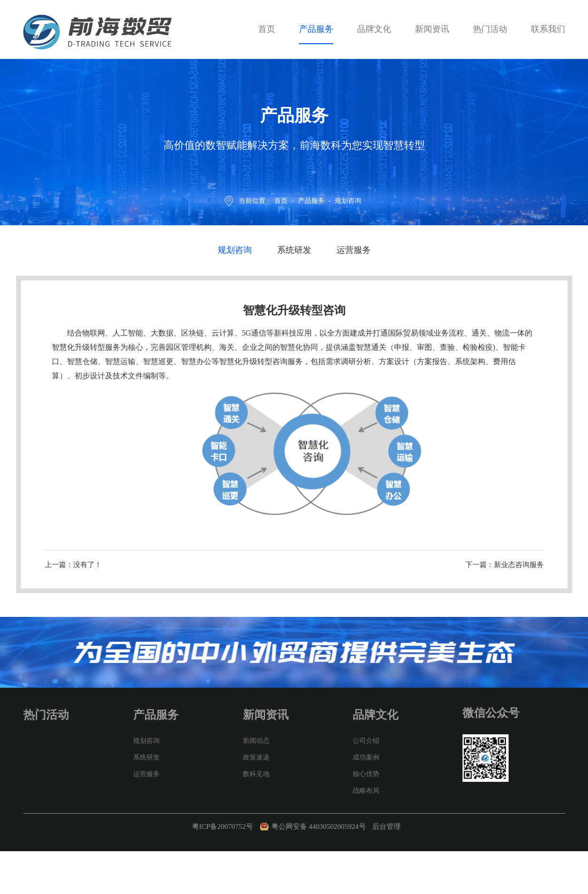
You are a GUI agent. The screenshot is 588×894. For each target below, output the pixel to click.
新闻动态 (256, 741)
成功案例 (366, 757)
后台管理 (386, 827)
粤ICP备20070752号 (222, 827)
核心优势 (366, 774)
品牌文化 (374, 29)
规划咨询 (348, 201)
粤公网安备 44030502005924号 (320, 827)
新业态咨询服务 (519, 565)
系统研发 (294, 250)
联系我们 (548, 29)
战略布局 (366, 791)
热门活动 (490, 29)
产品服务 (316, 29)
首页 (267, 29)
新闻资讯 (432, 29)
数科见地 (256, 774)
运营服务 (354, 250)
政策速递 (256, 757)
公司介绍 (366, 741)
